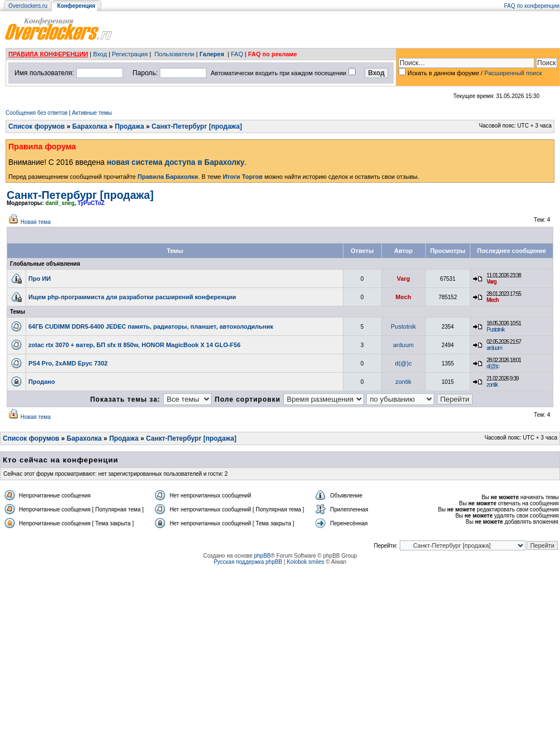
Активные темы (92, 113)
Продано (42, 382)
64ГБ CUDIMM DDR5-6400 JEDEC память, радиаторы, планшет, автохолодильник (151, 326)
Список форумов (36, 126)
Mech (404, 297)
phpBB (262, 556)
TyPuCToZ (91, 203)
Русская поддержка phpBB (248, 562)
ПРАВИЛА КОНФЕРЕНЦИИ (48, 54)
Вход (100, 54)
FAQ (237, 54)
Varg (404, 279)
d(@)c (404, 363)
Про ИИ (40, 279)
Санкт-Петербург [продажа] (197, 126)
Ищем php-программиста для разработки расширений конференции (132, 297)
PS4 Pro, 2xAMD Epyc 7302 (68, 363)
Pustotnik (403, 326)
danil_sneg (60, 203)
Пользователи (174, 54)
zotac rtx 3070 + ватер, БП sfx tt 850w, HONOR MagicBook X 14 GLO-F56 (134, 345)
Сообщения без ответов (36, 113)
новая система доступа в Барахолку (176, 162)
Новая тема (36, 222)
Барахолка (90, 126)
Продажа (129, 126)
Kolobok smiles (305, 562)
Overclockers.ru (28, 6)
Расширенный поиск (513, 73)
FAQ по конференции (532, 6)
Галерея (212, 54)
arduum (403, 345)
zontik (403, 382)
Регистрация (130, 54)
